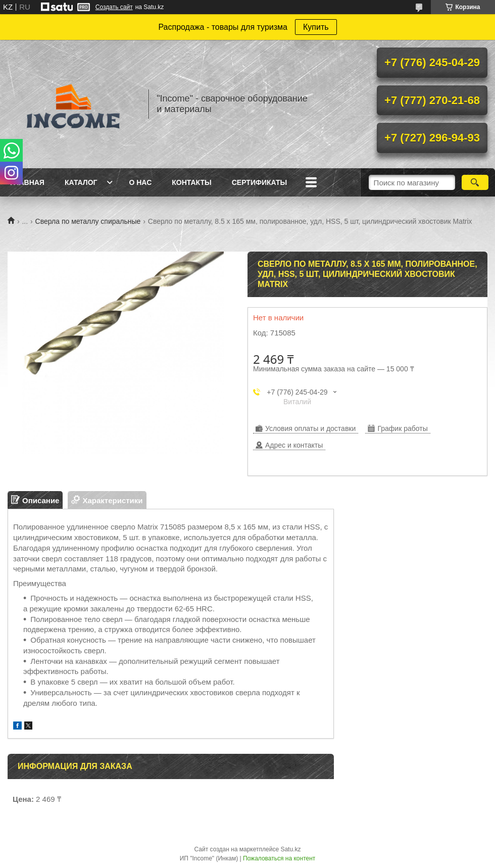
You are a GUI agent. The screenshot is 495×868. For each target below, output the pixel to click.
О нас (140, 182)
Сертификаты (259, 182)
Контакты (191, 182)
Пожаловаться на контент (279, 858)
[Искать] (475, 182)
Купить (316, 27)
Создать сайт (114, 7)
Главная (27, 182)
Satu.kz (290, 849)
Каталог (81, 182)
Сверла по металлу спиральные (88, 221)
